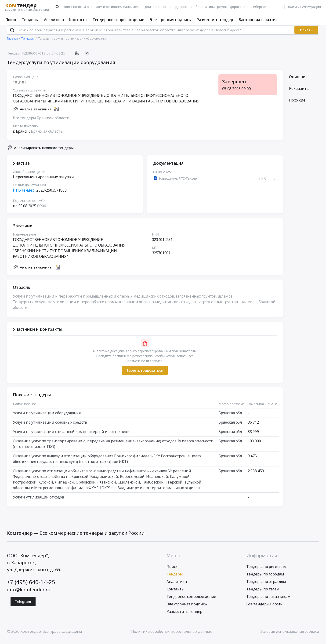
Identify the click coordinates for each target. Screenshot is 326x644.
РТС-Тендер (24, 194)
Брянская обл (230, 417)
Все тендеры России (264, 608)
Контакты (78, 20)
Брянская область (47, 135)
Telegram (23, 605)
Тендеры (30, 20)
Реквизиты (299, 92)
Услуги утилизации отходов (38, 501)
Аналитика (54, 20)
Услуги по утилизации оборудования (47, 417)
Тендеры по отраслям (266, 586)
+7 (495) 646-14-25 (31, 586)
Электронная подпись (170, 20)
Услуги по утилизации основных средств (50, 426)
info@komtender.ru (29, 594)
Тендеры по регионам (266, 571)
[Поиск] (57, 7)
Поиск (11, 20)
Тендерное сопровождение (118, 20)
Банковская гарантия (258, 20)
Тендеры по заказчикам (268, 600)
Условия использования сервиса (290, 635)
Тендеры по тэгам (263, 593)
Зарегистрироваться (145, 374)
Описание (298, 81)
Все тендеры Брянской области (41, 122)
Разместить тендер (215, 20)
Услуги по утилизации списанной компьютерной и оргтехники (71, 436)
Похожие (297, 104)
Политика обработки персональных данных (171, 635)
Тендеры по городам (265, 578)
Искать (306, 34)
